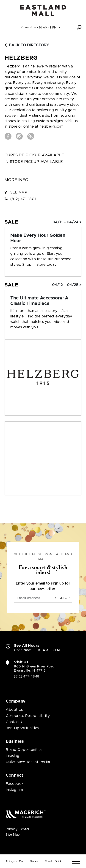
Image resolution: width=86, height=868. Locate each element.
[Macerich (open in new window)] (26, 814)
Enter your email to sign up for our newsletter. (43, 586)
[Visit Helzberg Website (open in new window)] (31, 136)
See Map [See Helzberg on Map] (19, 192)
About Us (14, 710)
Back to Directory (27, 45)
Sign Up (62, 598)
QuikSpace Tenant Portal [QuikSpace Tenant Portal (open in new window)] (28, 762)
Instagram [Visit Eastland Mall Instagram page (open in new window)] (14, 790)
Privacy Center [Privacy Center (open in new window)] (18, 829)
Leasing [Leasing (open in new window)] (12, 756)
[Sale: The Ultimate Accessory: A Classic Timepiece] (43, 301)
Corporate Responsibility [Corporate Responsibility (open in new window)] (28, 716)
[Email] (33, 598)
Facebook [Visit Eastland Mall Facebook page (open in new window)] (15, 784)
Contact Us (15, 722)
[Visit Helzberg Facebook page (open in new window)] (8, 136)
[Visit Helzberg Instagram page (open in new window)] (19, 136)
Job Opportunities (22, 728)
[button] (79, 27)
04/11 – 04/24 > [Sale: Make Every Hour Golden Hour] (67, 222)
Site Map (13, 835)
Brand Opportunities (24, 750)
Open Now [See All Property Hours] (29, 27)
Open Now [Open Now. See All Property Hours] (22, 650)
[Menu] (76, 862)
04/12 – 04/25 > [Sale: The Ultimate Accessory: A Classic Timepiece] (67, 285)
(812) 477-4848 (27, 677)
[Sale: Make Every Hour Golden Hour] (43, 238)
